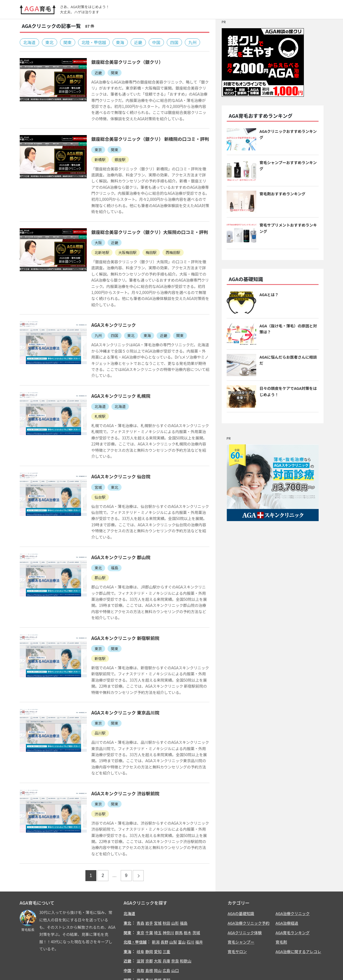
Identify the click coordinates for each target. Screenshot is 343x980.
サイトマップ (310, 968)
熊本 (166, 947)
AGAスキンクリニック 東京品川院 (120, 672)
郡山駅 (94, 544)
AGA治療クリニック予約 (249, 881)
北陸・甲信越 (94, 42)
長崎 (158, 947)
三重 (166, 909)
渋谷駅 (94, 772)
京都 (149, 919)
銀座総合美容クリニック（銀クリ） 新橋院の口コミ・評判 (146, 138)
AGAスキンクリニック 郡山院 (115, 523)
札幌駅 (94, 396)
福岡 (140, 947)
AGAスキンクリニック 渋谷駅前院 (120, 752)
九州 (192, 42)
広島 (166, 928)
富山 (182, 900)
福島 (109, 534)
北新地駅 (96, 245)
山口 (175, 928)
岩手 (149, 881)
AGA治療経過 (287, 881)
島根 (149, 928)
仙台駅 (94, 470)
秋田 (166, 881)
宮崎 (184, 947)
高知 (166, 938)
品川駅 (94, 692)
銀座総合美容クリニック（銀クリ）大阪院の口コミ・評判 (145, 225)
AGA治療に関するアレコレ (299, 909)
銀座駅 (114, 159)
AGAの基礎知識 (241, 872)
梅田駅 (147, 245)
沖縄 (205, 947)
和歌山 (186, 919)
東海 (120, 42)
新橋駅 (94, 159)
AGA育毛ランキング (293, 890)
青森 (140, 881)
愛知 (158, 909)
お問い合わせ (237, 968)
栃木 (188, 890)
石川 (190, 900)
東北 (50, 42)
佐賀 (149, 947)
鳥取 (140, 928)
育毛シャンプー (241, 900)
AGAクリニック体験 (245, 890)
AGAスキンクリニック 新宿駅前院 (120, 598)
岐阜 (140, 909)
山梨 (173, 900)
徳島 (140, 938)
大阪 (92, 235)
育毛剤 (281, 900)
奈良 (175, 919)
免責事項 (259, 968)
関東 (68, 42)
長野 (165, 900)
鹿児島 (194, 947)
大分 (175, 947)
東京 (92, 149)
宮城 (92, 460)
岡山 (158, 928)
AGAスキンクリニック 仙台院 (115, 449)
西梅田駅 (169, 245)
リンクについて (283, 968)
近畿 (138, 42)
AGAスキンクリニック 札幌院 (115, 375)
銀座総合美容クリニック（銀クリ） (122, 62)
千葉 (149, 890)
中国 (156, 42)
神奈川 (168, 890)
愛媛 (158, 938)
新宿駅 (94, 618)
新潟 (156, 900)
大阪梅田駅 (122, 245)
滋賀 (140, 919)
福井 (199, 900)
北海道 (29, 42)
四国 (174, 42)
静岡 (149, 909)
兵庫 (166, 919)
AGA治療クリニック (293, 872)
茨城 (196, 890)
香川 (149, 938)
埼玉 (158, 890)
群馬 (179, 890)
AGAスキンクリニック (108, 311)
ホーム (217, 968)
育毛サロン (237, 909)
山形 (175, 881)
